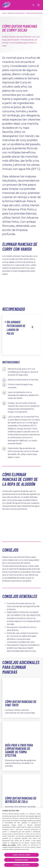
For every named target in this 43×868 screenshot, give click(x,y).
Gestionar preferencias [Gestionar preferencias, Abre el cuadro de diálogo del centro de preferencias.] (21, 865)
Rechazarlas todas (21, 860)
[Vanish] (6, 5)
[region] (21, 838)
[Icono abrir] (33, 5)
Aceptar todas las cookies (22, 855)
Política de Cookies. (9, 845)
